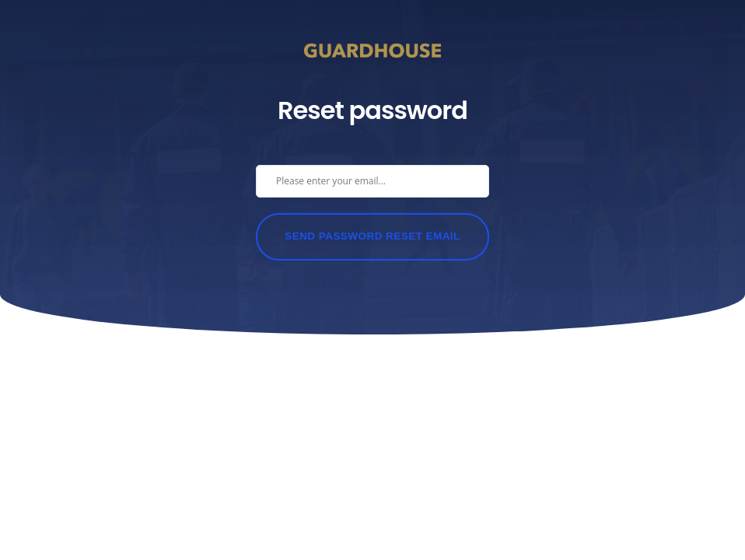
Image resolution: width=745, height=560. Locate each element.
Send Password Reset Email (372, 236)
